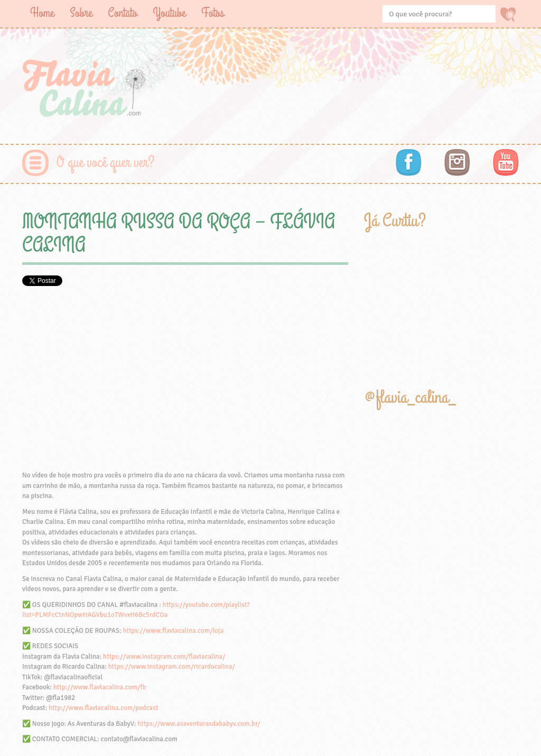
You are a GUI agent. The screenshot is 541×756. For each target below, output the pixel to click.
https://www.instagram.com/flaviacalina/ (164, 657)
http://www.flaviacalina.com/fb (100, 687)
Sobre (81, 13)
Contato (122, 13)
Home (42, 13)
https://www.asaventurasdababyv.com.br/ (199, 724)
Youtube (169, 13)
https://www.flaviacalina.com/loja (173, 631)
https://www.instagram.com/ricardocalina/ (171, 667)
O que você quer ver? (105, 163)
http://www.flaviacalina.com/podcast (103, 708)
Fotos (213, 13)
